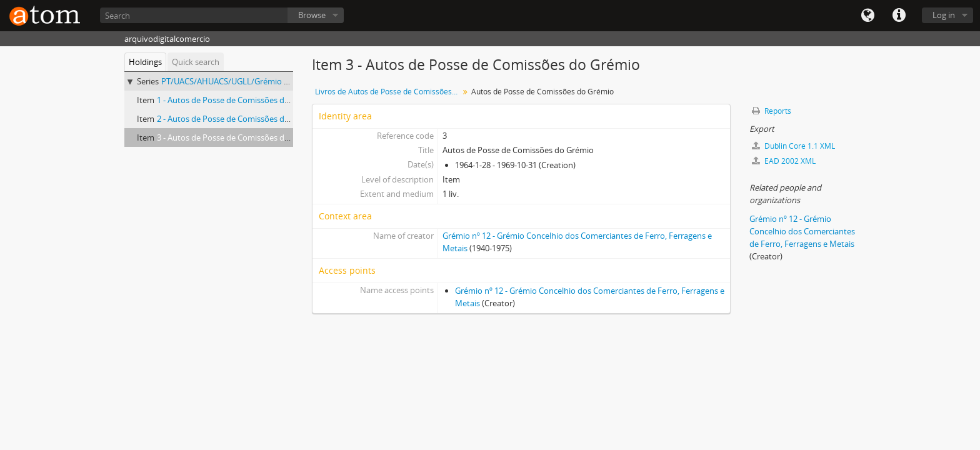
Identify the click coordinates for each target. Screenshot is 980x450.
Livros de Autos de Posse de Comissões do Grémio (388, 92)
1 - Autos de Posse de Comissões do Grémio (238, 100)
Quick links (899, 16)
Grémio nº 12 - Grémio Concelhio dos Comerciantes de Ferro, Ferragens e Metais (802, 231)
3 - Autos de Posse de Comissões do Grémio (238, 137)
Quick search (196, 62)
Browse (312, 15)
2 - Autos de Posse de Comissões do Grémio (238, 119)
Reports (772, 111)
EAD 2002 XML (784, 161)
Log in (944, 15)
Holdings (145, 62)
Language (867, 16)
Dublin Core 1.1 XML (793, 146)
